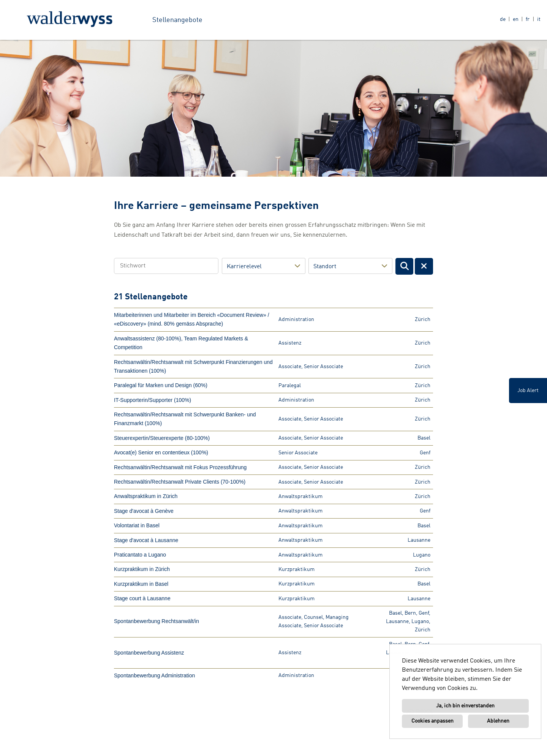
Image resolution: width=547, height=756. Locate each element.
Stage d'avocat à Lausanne (146, 540)
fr (528, 19)
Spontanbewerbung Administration (154, 675)
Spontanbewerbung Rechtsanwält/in (157, 621)
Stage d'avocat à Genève (144, 511)
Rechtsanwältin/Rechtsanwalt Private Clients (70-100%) (180, 482)
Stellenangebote (177, 20)
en (516, 19)
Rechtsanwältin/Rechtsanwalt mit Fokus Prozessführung (180, 467)
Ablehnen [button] (498, 721)
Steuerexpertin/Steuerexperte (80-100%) (162, 438)
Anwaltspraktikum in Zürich (146, 496)
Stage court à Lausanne (142, 598)
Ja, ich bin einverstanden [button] (465, 706)
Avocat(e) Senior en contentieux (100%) (161, 452)
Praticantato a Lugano (140, 555)
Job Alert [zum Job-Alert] (528, 391)
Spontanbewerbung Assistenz (149, 653)
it (539, 19)
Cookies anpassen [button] (432, 721)
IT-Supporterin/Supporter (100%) (153, 400)
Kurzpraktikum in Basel (141, 584)
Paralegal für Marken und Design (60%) (161, 385)
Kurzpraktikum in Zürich (142, 569)
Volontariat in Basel (137, 525)
